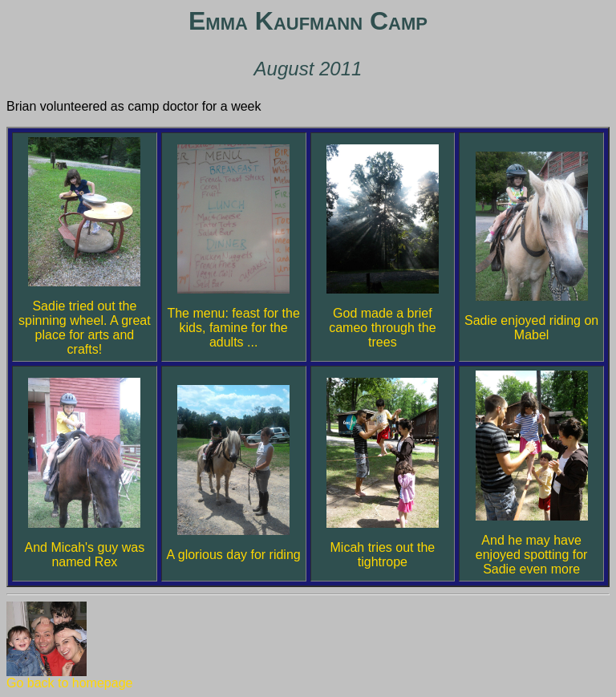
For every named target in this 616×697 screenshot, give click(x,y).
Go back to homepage (69, 677)
